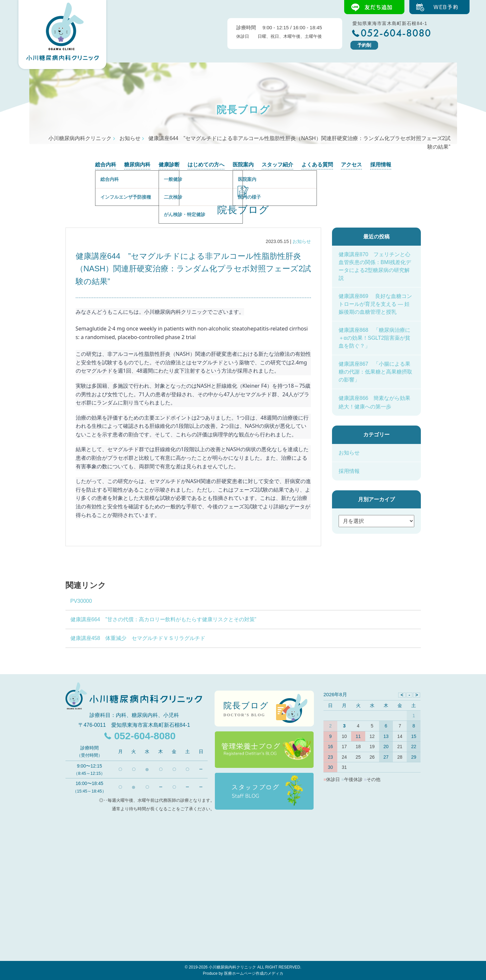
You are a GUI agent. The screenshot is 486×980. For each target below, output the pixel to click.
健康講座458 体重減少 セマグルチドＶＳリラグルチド (138, 638)
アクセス (351, 165)
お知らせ (302, 241)
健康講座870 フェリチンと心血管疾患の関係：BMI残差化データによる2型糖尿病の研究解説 (375, 266)
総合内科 (106, 165)
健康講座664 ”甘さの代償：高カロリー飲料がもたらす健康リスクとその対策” (163, 619)
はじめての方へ (206, 165)
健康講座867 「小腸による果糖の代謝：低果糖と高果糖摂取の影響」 (375, 372)
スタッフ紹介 (277, 165)
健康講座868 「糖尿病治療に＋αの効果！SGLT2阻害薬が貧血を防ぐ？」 (375, 338)
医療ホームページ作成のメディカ (254, 973)
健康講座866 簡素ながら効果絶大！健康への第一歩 (375, 402)
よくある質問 (317, 165)
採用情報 (381, 165)
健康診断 (169, 165)
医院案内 (243, 165)
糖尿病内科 (137, 165)
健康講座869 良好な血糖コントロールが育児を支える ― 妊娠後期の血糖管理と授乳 (375, 304)
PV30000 (81, 601)
